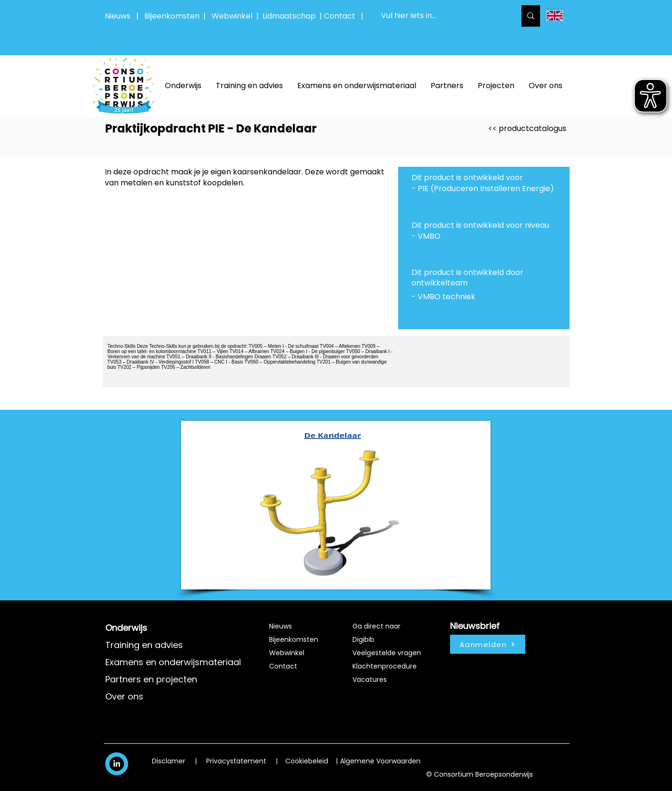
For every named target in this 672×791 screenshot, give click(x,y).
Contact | (345, 16)
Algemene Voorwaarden (380, 761)
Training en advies (144, 645)
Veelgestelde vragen (387, 653)
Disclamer (169, 761)
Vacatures (370, 679)
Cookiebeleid (307, 761)
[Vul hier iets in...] (441, 16)
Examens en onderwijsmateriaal (173, 662)
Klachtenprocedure (385, 666)
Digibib (363, 639)
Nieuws (118, 16)
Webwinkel (234, 16)
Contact (283, 666)
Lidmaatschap (289, 16)
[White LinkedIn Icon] (117, 763)
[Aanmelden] (488, 644)
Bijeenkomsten (174, 16)
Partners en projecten (151, 679)
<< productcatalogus (527, 128)
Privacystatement (236, 761)
